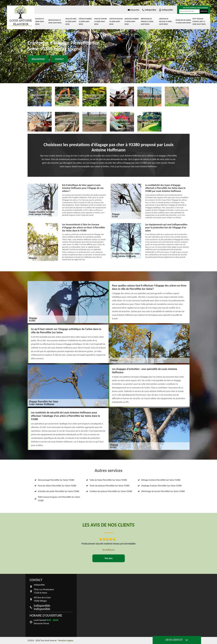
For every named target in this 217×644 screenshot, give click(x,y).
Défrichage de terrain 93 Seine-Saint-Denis (147, 21)
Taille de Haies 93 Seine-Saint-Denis (71, 21)
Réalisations (38, 59)
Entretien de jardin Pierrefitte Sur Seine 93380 (59, 491)
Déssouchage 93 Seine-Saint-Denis (55, 21)
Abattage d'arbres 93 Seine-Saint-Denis (132, 21)
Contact (59, 59)
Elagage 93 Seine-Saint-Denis (40, 21)
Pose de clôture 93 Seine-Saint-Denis (101, 21)
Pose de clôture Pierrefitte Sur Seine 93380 (57, 486)
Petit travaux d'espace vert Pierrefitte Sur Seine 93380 (59, 499)
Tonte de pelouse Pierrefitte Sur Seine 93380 (110, 486)
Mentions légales (66, 640)
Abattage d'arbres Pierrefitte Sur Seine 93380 (161, 486)
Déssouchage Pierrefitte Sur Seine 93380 (56, 480)
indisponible (134, 10)
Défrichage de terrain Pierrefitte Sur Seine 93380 (163, 491)
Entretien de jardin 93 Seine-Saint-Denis (183, 21)
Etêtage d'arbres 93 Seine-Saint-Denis (85, 21)
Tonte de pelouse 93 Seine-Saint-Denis (116, 21)
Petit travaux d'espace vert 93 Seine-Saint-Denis (199, 21)
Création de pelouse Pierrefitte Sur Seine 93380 (111, 491)
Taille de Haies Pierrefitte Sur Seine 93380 (108, 480)
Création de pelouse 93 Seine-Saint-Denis (166, 21)
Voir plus (108, 558)
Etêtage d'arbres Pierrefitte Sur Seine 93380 (161, 480)
